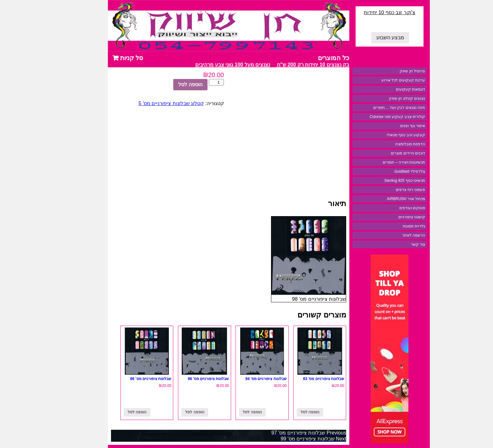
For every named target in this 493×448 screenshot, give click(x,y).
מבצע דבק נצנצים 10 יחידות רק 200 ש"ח (296, 65)
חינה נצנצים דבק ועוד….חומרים (377, 108)
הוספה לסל (168, 84)
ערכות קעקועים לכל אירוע (381, 80)
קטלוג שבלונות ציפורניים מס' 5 (149, 103)
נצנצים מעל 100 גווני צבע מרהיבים (208, 65)
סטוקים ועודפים (390, 208)
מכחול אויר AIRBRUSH (384, 199)
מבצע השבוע (368, 38)
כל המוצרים (311, 58)
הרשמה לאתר (391, 235)
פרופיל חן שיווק (390, 71)
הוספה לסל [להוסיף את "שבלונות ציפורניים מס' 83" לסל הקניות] (288, 412)
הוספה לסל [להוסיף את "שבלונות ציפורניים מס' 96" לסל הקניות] (172, 412)
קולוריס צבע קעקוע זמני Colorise (375, 117)
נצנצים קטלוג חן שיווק (385, 98)
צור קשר (396, 244)
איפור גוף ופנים (390, 126)
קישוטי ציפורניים (389, 217)
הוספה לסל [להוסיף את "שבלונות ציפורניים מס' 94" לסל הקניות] (230, 412)
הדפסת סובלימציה (388, 144)
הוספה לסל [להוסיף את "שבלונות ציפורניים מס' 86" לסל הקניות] (115, 412)
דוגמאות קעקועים (388, 89)
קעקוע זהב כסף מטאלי (384, 135)
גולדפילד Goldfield (387, 171)
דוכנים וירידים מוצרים (386, 153)
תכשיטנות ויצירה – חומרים (382, 162)
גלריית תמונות (392, 226)
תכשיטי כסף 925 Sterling (382, 181)
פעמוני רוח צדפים (388, 190)
